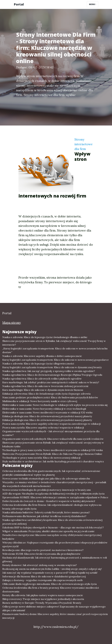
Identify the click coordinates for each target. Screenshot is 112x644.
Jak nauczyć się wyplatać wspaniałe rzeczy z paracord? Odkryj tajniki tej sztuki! (50, 573)
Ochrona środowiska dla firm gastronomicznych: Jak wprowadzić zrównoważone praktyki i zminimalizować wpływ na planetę (51, 473)
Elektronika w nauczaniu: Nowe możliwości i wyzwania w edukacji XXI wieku (47, 412)
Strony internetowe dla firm (84, 144)
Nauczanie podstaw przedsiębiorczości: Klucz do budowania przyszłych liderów (50, 397)
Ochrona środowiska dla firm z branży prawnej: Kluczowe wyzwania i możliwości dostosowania (51, 590)
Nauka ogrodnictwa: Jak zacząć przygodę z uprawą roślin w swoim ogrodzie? (49, 371)
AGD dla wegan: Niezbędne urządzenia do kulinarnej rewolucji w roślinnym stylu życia (53, 494)
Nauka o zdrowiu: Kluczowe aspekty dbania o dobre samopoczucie (42, 356)
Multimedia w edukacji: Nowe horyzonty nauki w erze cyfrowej (40, 401)
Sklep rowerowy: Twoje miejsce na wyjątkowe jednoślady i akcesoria (43, 599)
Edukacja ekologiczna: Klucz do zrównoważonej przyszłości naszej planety (47, 416)
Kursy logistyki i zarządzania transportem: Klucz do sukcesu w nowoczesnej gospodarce (56, 360)
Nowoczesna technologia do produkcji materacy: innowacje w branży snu (47, 490)
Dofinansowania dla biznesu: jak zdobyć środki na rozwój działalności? (44, 516)
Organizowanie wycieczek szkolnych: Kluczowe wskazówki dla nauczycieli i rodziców (53, 439)
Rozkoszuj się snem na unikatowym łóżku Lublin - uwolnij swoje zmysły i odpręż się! (52, 569)
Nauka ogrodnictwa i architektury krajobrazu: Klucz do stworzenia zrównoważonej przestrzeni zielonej (52, 522)
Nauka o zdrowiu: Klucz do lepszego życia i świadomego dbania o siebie (45, 337)
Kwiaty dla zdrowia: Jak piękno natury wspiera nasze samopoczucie (43, 595)
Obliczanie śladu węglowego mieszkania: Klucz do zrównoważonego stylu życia (50, 584)
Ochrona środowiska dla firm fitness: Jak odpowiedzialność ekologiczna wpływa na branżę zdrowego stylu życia (52, 507)
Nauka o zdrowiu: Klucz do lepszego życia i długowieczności (38, 363)
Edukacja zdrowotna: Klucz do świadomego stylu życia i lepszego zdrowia (46, 394)
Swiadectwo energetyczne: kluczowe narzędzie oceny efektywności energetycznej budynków (52, 537)
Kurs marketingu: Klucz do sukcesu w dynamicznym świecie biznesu (43, 390)
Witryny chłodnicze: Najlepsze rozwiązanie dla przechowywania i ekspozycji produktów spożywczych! (55, 544)
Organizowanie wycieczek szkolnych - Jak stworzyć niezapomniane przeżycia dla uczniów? (51, 433)
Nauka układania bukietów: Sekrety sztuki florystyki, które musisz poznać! (46, 512)
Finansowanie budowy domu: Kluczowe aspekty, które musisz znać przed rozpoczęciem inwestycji (55, 616)
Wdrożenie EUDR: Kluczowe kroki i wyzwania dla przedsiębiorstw (41, 554)
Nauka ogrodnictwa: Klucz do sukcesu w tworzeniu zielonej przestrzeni (45, 386)
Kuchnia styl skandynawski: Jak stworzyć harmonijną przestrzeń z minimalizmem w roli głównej (55, 559)
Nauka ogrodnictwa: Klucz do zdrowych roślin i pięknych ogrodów (42, 379)
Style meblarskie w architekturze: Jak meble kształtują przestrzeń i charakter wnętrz (53, 461)
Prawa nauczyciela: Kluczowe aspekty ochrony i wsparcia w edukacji (43, 428)
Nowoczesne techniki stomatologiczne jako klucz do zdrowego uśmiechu (46, 478)
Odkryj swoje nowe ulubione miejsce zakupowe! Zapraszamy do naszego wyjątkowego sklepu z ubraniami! (54, 608)
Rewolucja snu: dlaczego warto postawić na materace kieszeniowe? (43, 550)
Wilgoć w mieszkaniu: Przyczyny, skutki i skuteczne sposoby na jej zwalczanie (48, 531)
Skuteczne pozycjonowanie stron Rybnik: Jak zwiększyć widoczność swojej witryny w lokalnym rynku (53, 444)
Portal (19, 4)
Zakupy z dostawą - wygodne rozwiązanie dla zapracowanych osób (42, 580)
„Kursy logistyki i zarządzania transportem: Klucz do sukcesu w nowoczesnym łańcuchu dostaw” (55, 350)
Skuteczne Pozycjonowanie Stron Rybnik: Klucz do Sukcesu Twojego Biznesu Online (52, 454)
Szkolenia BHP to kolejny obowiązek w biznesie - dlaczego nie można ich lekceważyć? (53, 527)
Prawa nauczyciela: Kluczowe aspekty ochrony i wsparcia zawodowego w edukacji (51, 424)
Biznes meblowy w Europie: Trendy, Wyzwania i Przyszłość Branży (42, 603)
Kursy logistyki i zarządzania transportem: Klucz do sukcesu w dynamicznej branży (52, 367)
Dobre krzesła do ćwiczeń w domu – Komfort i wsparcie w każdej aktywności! (49, 501)
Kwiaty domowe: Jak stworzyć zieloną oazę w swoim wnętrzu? (40, 565)
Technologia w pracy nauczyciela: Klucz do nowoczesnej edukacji (41, 458)
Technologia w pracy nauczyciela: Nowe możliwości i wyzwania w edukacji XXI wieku (53, 450)
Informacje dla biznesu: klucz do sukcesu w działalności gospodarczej (44, 576)
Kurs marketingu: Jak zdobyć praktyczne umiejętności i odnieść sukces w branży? (51, 382)
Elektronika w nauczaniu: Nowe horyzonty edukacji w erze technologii (44, 409)
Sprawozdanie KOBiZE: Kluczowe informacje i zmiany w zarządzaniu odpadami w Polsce (55, 497)
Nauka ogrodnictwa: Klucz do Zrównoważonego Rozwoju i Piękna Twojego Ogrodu (52, 375)
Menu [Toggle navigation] (93, 4)
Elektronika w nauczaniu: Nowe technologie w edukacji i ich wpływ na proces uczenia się (55, 405)
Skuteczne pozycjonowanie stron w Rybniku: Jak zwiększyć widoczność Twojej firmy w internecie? (54, 343)
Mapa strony (12, 322)
